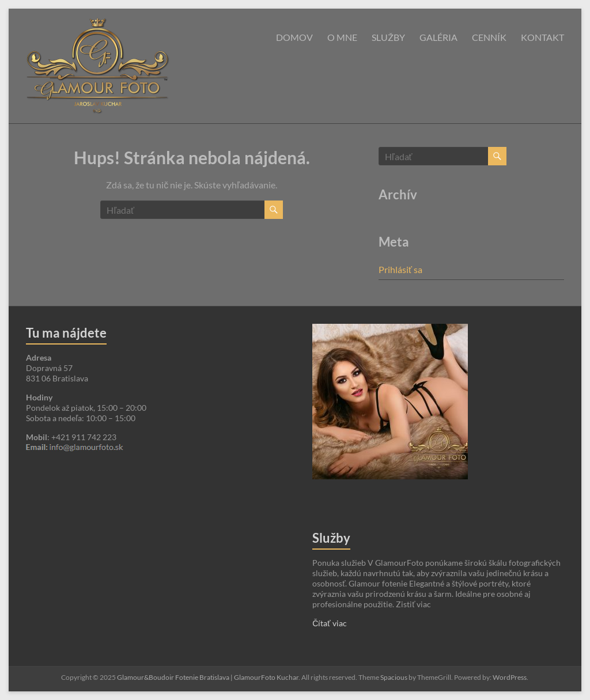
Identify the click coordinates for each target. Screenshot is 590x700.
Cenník (489, 37)
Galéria (438, 37)
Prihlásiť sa (400, 269)
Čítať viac (329, 623)
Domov (294, 37)
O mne (342, 37)
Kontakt (542, 37)
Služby (388, 37)
